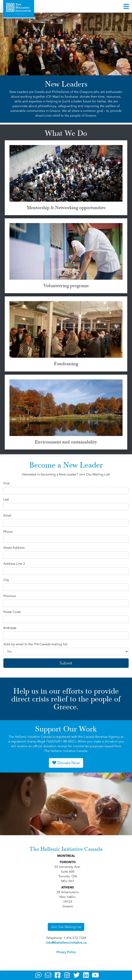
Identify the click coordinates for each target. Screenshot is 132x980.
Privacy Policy (66, 952)
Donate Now (66, 763)
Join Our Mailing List (66, 927)
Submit (66, 663)
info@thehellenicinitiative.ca (66, 943)
